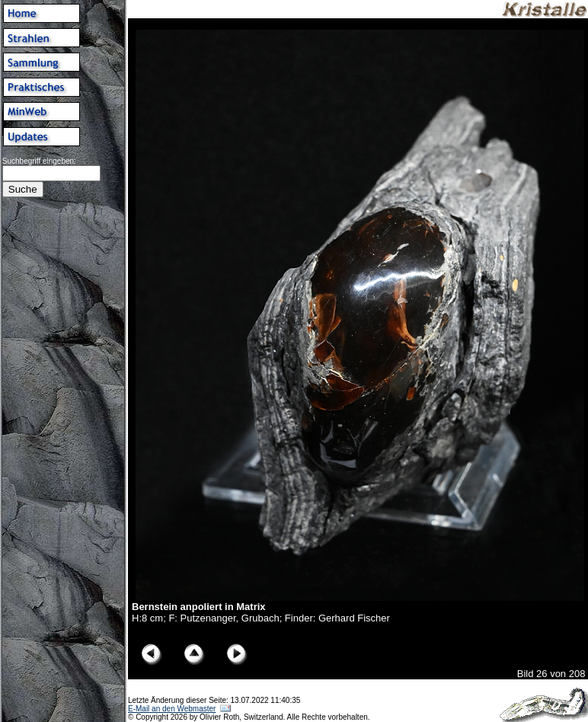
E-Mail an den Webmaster (172, 709)
